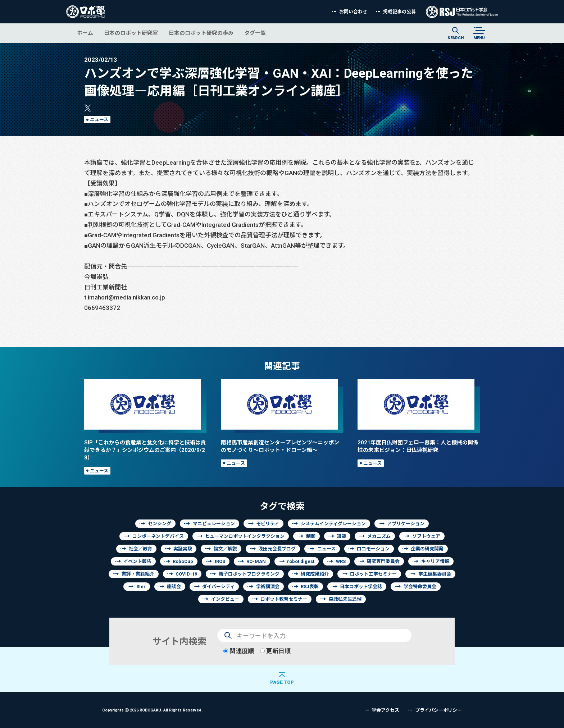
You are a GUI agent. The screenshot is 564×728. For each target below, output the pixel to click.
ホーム (85, 33)
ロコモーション (373, 549)
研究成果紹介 (315, 574)
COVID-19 (186, 574)
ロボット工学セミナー (373, 574)
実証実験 (183, 549)
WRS (341, 561)
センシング (160, 524)
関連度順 (239, 651)
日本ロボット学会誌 (361, 587)
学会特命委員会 (420, 587)
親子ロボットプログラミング (249, 574)
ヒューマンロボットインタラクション (245, 536)
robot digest (301, 561)
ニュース (99, 120)
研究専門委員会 (383, 561)
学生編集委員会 (435, 574)
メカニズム (379, 536)
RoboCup (183, 561)
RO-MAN (256, 561)
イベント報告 (137, 561)
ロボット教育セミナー (284, 599)
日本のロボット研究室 (131, 33)
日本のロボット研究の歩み (201, 33)
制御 (311, 536)
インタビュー (225, 599)
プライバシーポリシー (438, 710)
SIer (141, 587)
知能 (341, 536)
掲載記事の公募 (399, 12)
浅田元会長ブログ (277, 549)
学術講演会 (268, 587)
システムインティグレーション (333, 524)
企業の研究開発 (427, 549)
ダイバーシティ (218, 587)
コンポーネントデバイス (158, 536)
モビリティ (268, 524)
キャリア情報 (435, 561)
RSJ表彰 (310, 587)
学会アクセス (385, 710)
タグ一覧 (255, 33)
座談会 (174, 587)
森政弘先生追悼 (345, 599)
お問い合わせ (353, 12)
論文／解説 (225, 549)
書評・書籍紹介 (138, 574)
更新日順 (275, 651)
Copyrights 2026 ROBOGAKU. (152, 710)
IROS (220, 561)
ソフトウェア (426, 536)
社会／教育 (140, 549)
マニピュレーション (214, 524)
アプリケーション (406, 524)
